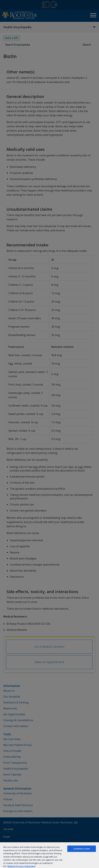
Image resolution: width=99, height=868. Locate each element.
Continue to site (82, 849)
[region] (49, 855)
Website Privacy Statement (21, 866)
